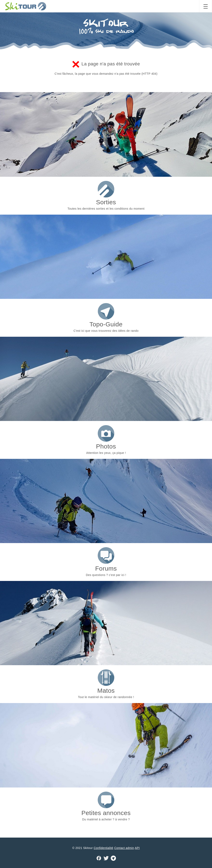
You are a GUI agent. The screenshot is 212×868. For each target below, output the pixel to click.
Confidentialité (103, 848)
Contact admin (124, 848)
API (137, 848)
